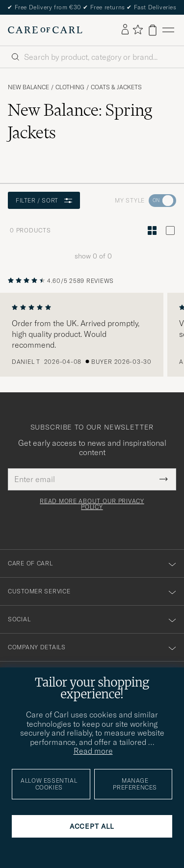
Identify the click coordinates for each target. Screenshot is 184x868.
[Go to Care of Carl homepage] (45, 30)
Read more (93, 751)
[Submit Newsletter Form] (164, 479)
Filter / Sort (44, 200)
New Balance (28, 87)
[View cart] (153, 30)
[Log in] (125, 30)
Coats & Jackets (116, 87)
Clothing (70, 87)
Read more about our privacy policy (92, 504)
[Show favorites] (138, 30)
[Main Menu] (168, 30)
